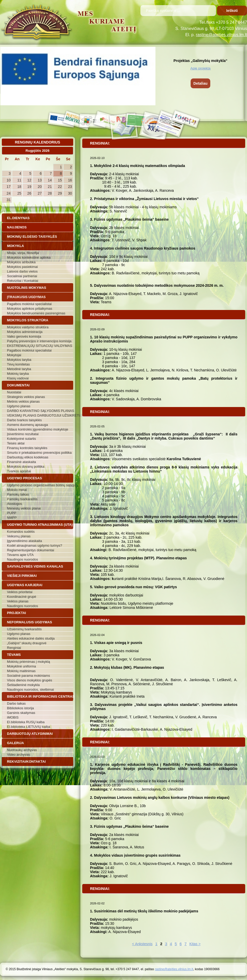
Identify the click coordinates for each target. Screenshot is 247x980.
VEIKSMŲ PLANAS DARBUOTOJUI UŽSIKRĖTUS (40, 415)
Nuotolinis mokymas (27, 288)
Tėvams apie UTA (20, 555)
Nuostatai (14, 392)
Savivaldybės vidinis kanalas (35, 566)
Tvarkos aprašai (19, 471)
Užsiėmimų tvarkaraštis (24, 629)
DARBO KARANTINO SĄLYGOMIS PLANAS (40, 411)
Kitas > (195, 944)
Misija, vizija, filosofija (23, 253)
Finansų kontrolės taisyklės (27, 448)
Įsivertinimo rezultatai (23, 434)
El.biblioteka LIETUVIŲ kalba (29, 727)
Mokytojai (14, 355)
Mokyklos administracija (25, 332)
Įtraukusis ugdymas (26, 297)
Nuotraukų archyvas (22, 750)
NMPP (12, 518)
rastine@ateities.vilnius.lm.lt (221, 35)
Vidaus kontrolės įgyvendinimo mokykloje (38, 429)
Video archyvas (18, 755)
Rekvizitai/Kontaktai (26, 762)
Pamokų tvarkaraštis (22, 499)
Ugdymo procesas (24, 478)
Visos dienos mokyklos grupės (30, 680)
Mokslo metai (17, 490)
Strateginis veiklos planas (26, 397)
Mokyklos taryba (19, 360)
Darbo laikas (16, 703)
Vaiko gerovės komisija (24, 336)
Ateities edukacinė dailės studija (31, 638)
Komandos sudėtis (21, 532)
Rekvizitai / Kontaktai (23, 281)
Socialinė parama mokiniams (28, 676)
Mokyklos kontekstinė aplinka (29, 257)
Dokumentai (18, 385)
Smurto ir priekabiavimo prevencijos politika (39, 453)
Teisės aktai (16, 443)
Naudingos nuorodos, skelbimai (30, 690)
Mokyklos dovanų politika (26, 467)
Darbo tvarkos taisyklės (24, 420)
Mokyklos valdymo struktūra (28, 327)
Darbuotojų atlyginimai (30, 734)
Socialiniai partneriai (22, 276)
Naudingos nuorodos (23, 559)
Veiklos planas (18, 601)
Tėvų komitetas (18, 364)
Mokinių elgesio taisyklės (32, 237)
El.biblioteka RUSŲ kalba (26, 722)
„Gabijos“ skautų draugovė (27, 643)
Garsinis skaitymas (21, 713)
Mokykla (16, 246)
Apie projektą (200, 68)
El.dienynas (18, 218)
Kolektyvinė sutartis (21, 439)
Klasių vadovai (18, 378)
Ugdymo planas (19, 406)
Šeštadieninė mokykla (23, 685)
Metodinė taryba (19, 369)
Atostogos (14, 504)
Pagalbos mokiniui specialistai (29, 304)
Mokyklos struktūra (28, 320)
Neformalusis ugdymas (29, 622)
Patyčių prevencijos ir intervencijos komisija (39, 341)
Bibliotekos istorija (20, 708)
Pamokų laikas (18, 494)
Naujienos (17, 227)
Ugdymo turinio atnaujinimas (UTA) (40, 525)
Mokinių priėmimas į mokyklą (28, 662)
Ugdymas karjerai (25, 585)
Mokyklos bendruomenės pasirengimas (36, 313)
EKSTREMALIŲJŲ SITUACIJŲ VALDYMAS (40, 346)
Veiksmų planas (19, 536)
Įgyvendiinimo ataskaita (24, 541)
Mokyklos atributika (21, 262)
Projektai (16, 613)
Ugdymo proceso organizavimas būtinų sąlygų (40, 485)
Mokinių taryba (18, 374)
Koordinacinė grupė (22, 597)
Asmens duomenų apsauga (27, 425)
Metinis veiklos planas (23, 401)
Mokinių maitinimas (21, 671)
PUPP (12, 513)
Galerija (16, 743)
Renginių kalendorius (37, 142)
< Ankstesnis (142, 944)
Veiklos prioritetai (20, 592)
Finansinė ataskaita (21, 462)
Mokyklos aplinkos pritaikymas (30, 309)
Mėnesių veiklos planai (24, 508)
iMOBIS (13, 717)
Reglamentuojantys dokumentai (31, 550)
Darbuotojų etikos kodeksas (28, 457)
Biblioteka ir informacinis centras (40, 696)
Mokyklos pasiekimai (22, 267)
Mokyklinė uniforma (21, 666)
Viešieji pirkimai (22, 576)
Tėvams (14, 655)
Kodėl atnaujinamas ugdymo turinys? (35, 545)
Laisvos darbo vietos (22, 271)
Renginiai (14, 648)
